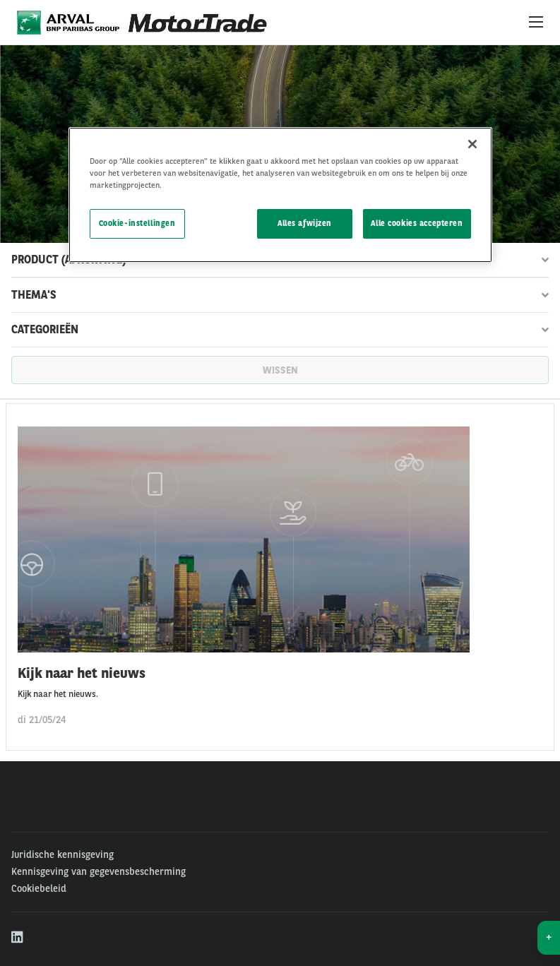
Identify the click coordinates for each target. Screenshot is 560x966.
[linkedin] (18, 938)
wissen (280, 370)
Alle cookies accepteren (417, 223)
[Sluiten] (472, 144)
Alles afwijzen (305, 223)
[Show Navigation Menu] (536, 23)
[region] (280, 195)
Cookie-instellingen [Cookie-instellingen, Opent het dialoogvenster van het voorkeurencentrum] (137, 223)
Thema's (280, 295)
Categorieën (280, 329)
